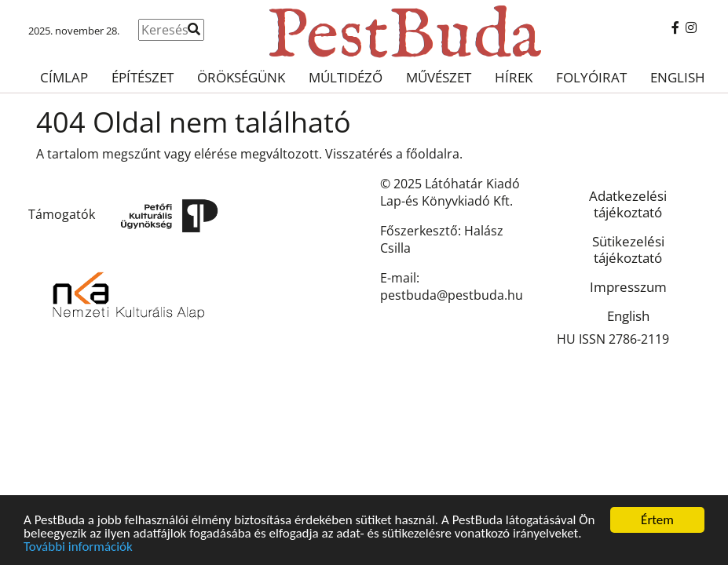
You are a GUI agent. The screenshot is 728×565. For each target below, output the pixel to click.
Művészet (439, 77)
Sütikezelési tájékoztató (628, 250)
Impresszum (628, 287)
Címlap (64, 77)
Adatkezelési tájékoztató (628, 204)
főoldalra (433, 154)
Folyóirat (591, 77)
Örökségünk (241, 77)
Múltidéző (346, 77)
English (678, 77)
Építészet (143, 77)
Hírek (514, 77)
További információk (78, 547)
